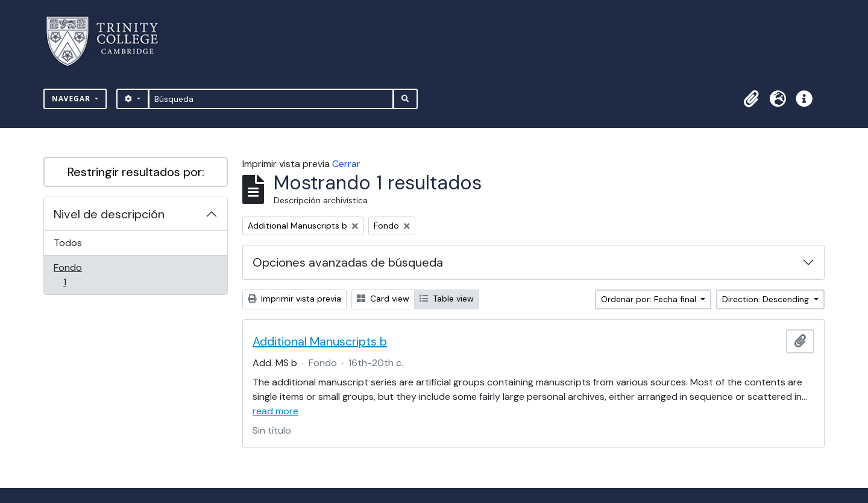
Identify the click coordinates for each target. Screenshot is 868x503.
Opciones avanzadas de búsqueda (348, 262)
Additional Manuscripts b (320, 341)
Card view (383, 299)
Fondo (82, 275)
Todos (68, 243)
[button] (751, 99)
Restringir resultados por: (136, 172)
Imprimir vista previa (294, 299)
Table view (447, 299)
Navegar (72, 99)
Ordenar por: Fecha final (650, 299)
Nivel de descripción (109, 214)
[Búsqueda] (271, 99)
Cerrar (346, 164)
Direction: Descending (767, 299)
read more (275, 411)
